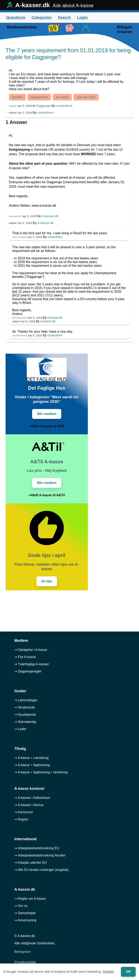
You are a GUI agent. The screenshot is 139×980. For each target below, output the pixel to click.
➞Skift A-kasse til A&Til (47, 495)
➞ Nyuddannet (25, 715)
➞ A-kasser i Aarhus (29, 805)
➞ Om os (21, 906)
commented (19, 237)
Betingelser (23, 952)
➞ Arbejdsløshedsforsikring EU (37, 848)
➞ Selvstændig (25, 722)
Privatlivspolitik (25, 962)
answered (15, 216)
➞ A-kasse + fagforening (32, 765)
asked (13, 106)
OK (128, 972)
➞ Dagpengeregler (28, 671)
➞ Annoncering (25, 920)
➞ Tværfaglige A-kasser (32, 664)
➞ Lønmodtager (26, 700)
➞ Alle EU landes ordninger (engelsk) (42, 870)
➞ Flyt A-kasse (25, 657)
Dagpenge (43, 106)
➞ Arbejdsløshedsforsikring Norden (40, 855)
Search (64, 17)
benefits (17, 97)
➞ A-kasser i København (32, 798)
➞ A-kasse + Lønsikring (31, 758)
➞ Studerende (25, 707)
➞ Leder (20, 729)
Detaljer (108, 972)
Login (82, 17)
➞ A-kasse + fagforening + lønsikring (41, 772)
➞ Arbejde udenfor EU (31, 863)
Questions (16, 17)
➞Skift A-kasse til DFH (47, 426)
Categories (42, 17)
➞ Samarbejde (25, 913)
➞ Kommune (24, 812)
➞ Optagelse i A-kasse (31, 650)
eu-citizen (62, 97)
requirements (39, 97)
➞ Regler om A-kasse (30, 899)
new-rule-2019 (86, 97)
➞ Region (21, 819)
